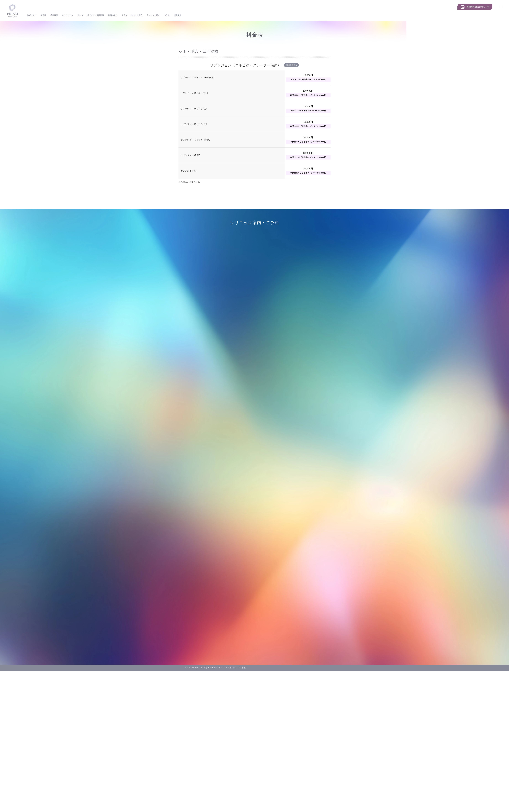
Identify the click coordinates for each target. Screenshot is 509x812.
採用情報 (178, 15)
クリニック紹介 (153, 15)
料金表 (43, 15)
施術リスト (32, 15)
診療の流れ (113, 15)
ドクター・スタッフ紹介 (132, 15)
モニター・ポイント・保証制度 (91, 15)
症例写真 (54, 15)
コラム (167, 15)
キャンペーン (68, 15)
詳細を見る (291, 65)
